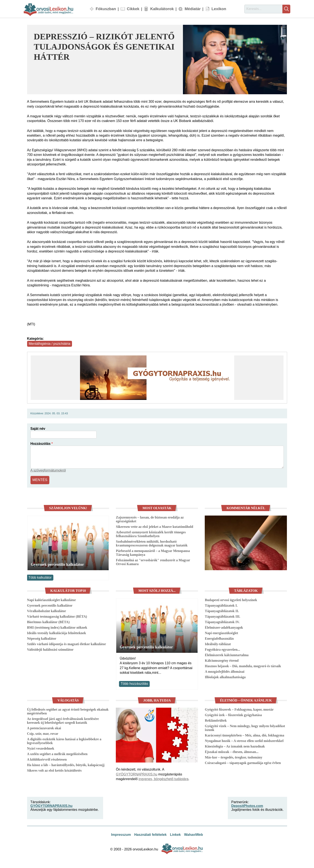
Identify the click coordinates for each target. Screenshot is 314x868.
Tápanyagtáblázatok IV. (222, 621)
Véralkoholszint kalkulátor (47, 610)
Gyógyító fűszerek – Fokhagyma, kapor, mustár (239, 709)
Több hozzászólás (134, 683)
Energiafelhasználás (219, 638)
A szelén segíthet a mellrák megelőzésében (57, 754)
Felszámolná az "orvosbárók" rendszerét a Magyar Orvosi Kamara (153, 561)
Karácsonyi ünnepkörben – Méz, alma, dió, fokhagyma (244, 735)
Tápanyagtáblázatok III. (222, 616)
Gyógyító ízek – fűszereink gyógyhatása (233, 715)
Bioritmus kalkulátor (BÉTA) (48, 621)
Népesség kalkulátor (42, 638)
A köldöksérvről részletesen (47, 759)
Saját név (38, 429)
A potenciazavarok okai (44, 728)
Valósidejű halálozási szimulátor (50, 649)
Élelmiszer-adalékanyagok (224, 627)
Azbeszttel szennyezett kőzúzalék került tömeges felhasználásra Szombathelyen (151, 533)
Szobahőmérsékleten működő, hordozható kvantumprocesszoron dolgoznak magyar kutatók (152, 543)
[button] (235, 60)
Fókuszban (106, 9)
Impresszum (121, 834)
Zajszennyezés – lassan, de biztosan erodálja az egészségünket (150, 519)
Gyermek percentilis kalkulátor (57, 564)
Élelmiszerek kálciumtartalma (227, 654)
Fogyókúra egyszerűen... (222, 649)
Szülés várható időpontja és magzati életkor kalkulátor (67, 643)
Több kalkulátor (40, 577)
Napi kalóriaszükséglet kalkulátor (52, 599)
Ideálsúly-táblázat (218, 643)
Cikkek (133, 9)
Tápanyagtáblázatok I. (221, 605)
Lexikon (219, 9)
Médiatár (193, 9)
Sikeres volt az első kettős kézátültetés (54, 770)
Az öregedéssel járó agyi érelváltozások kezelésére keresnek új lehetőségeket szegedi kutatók (63, 720)
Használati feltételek (150, 834)
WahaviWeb (194, 834)
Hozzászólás (41, 444)
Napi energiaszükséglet (221, 632)
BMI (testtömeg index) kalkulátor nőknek (57, 627)
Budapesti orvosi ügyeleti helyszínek (231, 599)
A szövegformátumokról (48, 470)
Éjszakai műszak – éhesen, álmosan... (232, 751)
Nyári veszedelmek (41, 748)
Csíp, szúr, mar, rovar (43, 733)
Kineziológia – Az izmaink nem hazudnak (235, 746)
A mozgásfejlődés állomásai (225, 671)
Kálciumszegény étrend (222, 660)
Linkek (175, 834)
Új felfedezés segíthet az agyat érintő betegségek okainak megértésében (68, 711)
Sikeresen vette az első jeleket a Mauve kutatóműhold (154, 526)
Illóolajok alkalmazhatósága (225, 676)
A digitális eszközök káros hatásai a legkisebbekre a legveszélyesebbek (64, 741)
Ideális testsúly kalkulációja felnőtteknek (57, 632)
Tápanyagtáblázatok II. (222, 610)
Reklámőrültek (216, 720)
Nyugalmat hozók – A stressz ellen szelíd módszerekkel (244, 740)
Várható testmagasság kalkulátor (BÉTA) (57, 616)
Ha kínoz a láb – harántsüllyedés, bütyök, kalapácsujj (66, 765)
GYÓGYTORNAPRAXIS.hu (136, 774)
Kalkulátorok (162, 9)
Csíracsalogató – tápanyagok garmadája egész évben (243, 762)
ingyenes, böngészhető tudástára (163, 778)
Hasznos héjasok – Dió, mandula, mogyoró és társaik (243, 665)
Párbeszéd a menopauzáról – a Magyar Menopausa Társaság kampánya (153, 552)
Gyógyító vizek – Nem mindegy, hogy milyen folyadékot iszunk (245, 727)
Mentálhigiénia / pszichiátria (50, 344)
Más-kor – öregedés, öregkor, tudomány (233, 757)
